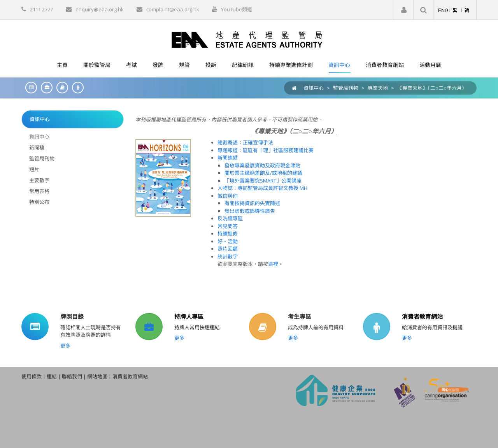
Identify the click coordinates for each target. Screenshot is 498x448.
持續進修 (228, 234)
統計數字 (228, 257)
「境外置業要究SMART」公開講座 (263, 181)
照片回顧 (228, 249)
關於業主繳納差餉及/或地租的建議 (263, 173)
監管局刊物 (346, 88)
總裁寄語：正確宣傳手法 (245, 142)
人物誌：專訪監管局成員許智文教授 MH (262, 188)
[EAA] (249, 39)
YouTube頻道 (237, 9)
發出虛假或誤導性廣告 (250, 211)
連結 (52, 376)
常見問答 (228, 226)
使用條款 (32, 376)
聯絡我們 (72, 376)
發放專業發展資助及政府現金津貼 (262, 165)
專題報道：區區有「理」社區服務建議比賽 (266, 150)
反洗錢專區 (230, 218)
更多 (65, 346)
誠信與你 (228, 196)
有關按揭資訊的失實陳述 (252, 203)
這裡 (273, 264)
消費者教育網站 (422, 316)
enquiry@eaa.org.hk (100, 9)
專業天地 (378, 88)
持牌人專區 (189, 316)
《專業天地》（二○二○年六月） (432, 88)
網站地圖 (97, 376)
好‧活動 (228, 241)
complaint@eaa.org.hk (173, 9)
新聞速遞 (228, 158)
